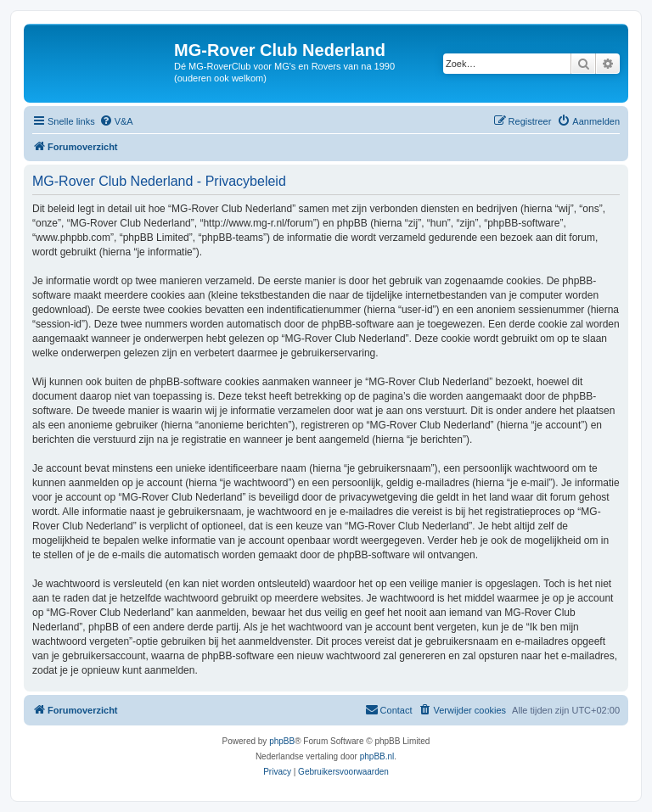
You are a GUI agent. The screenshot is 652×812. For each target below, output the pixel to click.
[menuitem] (116, 121)
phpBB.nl (377, 756)
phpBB (282, 741)
